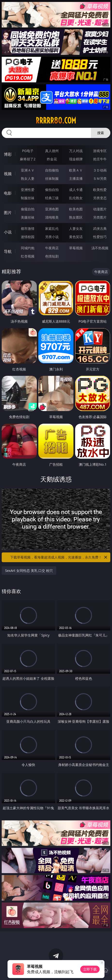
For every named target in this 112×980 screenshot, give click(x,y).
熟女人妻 (28, 178)
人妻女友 (76, 228)
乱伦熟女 (76, 198)
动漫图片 (100, 209)
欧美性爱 (100, 190)
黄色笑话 (76, 237)
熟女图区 (76, 217)
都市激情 (28, 228)
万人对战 (76, 151)
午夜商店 (52, 248)
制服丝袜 (28, 198)
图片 (8, 213)
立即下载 (90, 969)
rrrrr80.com (56, 120)
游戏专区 (100, 151)
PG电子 (28, 151)
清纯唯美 (52, 217)
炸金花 (52, 159)
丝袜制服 (52, 178)
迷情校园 (28, 237)
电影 (8, 193)
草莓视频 (76, 248)
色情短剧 (52, 256)
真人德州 (52, 151)
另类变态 (100, 198)
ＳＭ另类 (100, 178)
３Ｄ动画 (100, 170)
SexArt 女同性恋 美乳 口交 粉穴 (29, 571)
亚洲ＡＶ (28, 170)
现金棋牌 (76, 159)
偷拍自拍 (52, 190)
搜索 (101, 133)
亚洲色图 (52, 209)
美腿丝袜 (28, 217)
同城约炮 (28, 248)
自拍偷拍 (52, 170)
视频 (8, 174)
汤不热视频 (100, 248)
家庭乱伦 (52, 228)
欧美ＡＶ (76, 170)
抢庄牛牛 (100, 159)
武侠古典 (100, 228)
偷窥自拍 (28, 209)
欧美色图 (76, 209)
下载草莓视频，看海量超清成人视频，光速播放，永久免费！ (59, 557)
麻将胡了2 (28, 159)
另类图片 (100, 217)
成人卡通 (76, 190)
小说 (8, 232)
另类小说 (52, 237)
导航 (8, 251)
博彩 (8, 154)
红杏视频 (28, 256)
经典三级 (52, 198)
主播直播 (76, 178)
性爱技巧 (100, 237)
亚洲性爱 (28, 190)
